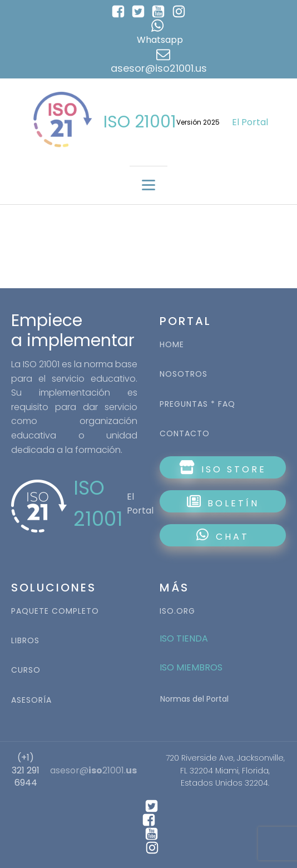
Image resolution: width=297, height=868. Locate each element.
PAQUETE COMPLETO (55, 611)
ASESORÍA (31, 700)
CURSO (26, 670)
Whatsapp (160, 40)
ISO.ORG (177, 611)
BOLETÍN (223, 502)
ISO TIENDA (184, 638)
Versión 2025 (198, 122)
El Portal (250, 122)
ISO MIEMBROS (192, 667)
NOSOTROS (184, 374)
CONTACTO (185, 434)
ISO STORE (223, 468)
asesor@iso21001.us (159, 68)
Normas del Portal (194, 699)
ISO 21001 (140, 122)
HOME (172, 345)
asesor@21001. (93, 771)
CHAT (223, 536)
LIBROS (25, 641)
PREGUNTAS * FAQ (197, 404)
